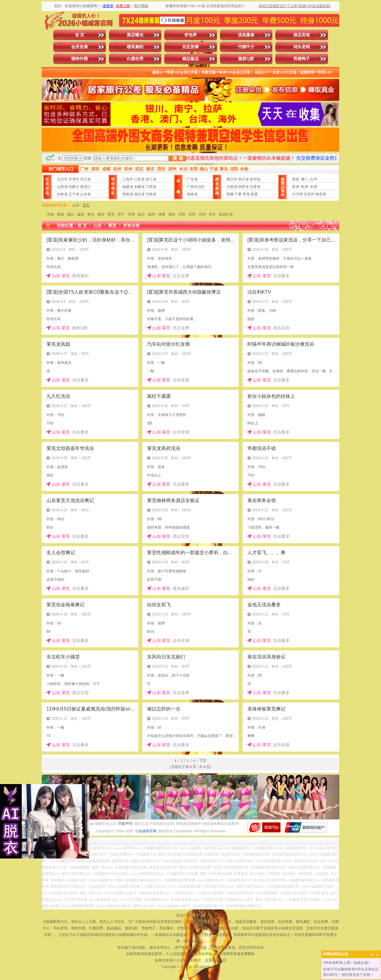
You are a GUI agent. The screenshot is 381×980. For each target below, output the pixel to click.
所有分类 (131, 226)
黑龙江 (85, 187)
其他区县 (226, 214)
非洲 (313, 187)
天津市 (74, 179)
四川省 (243, 179)
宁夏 (238, 194)
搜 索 (178, 158)
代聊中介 (246, 47)
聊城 (60, 214)
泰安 (101, 214)
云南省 (232, 187)
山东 (76, 205)
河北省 (85, 179)
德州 (152, 214)
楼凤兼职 (135, 47)
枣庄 (212, 214)
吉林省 (62, 194)
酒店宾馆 (302, 35)
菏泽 (131, 214)
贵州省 (255, 179)
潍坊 (172, 214)
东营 (192, 214)
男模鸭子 (302, 59)
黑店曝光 (135, 35)
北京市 (62, 179)
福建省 (128, 187)
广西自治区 (196, 187)
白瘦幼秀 (135, 59)
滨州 (202, 214)
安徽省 (139, 187)
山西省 (62, 187)
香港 (296, 179)
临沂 (141, 214)
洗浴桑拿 (246, 35)
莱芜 (111, 214)
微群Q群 (246, 59)
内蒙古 (74, 187)
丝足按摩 (190, 47)
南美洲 (321, 194)
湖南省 (128, 194)
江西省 (151, 187)
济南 (50, 214)
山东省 (85, 194)
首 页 (80, 35)
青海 (246, 194)
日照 (182, 214)
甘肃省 (255, 187)
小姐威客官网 (146, 831)
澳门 (305, 179)
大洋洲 (297, 194)
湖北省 (139, 194)
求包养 (190, 35)
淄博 (162, 214)
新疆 (254, 194)
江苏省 (139, 179)
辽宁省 (74, 194)
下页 (203, 761)
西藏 (230, 194)
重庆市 (232, 179)
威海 (81, 214)
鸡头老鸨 (302, 47)
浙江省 (151, 179)
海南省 (192, 194)
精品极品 (190, 59)
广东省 (192, 179)
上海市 (128, 179)
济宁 (121, 214)
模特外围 (79, 59)
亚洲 (296, 187)
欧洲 (305, 187)
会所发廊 (79, 47)
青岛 (91, 214)
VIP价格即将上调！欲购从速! (346, 963)
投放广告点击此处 (190, 915)
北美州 (309, 194)
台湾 (313, 179)
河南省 (151, 194)
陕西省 (243, 187)
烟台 (71, 214)
